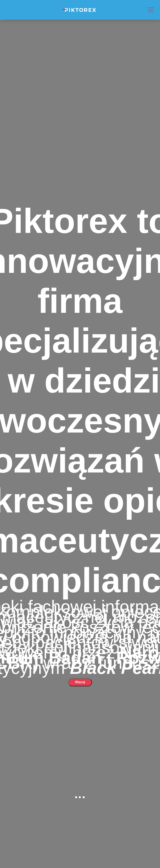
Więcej (80, 682)
